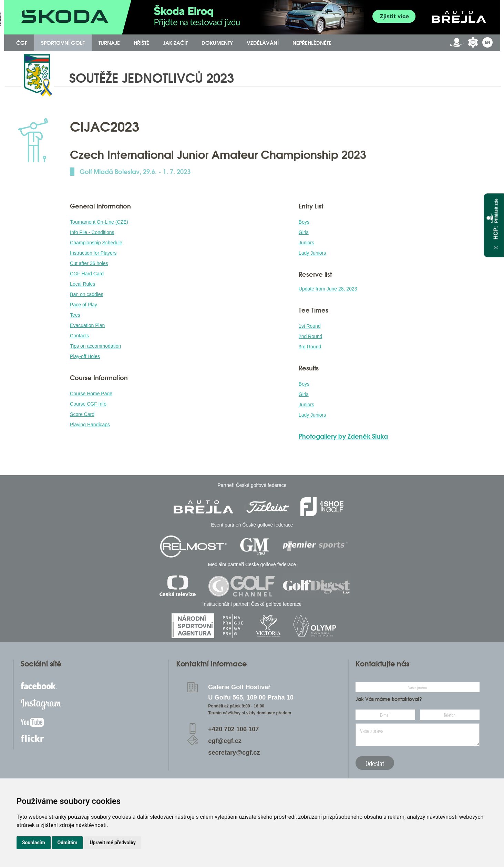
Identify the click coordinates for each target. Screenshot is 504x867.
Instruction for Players (93, 253)
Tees (75, 315)
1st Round (310, 326)
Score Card (82, 414)
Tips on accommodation (95, 346)
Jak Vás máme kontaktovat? (389, 699)
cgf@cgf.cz (225, 741)
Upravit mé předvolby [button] (112, 843)
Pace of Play (84, 305)
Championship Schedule (96, 243)
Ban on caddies (87, 294)
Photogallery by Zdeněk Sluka (343, 436)
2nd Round (311, 336)
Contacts (79, 336)
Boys (304, 222)
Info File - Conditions (92, 232)
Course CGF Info (88, 404)
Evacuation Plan (87, 325)
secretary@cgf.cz (234, 753)
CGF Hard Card (87, 274)
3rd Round (310, 347)
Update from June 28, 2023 (328, 289)
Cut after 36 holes (89, 263)
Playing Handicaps (90, 425)
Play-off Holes (85, 356)
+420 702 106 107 (233, 729)
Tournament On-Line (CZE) (99, 222)
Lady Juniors (312, 253)
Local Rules (83, 284)
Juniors (306, 243)
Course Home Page (91, 394)
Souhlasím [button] (34, 843)
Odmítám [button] (68, 843)
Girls (304, 232)
